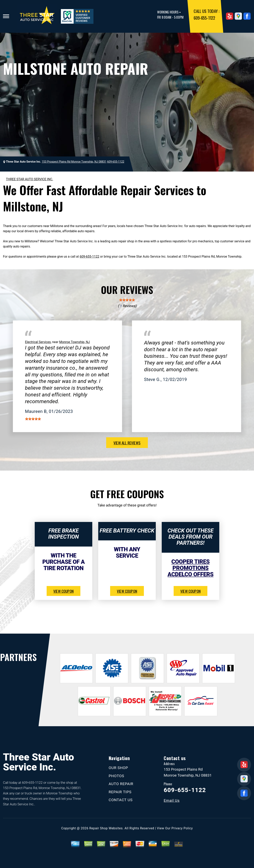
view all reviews (127, 443)
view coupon (63, 591)
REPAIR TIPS (120, 792)
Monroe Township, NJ (75, 342)
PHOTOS (116, 776)
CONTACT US (121, 800)
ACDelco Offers (190, 574)
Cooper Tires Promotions (191, 565)
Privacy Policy (182, 828)
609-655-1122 (204, 18)
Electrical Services (38, 342)
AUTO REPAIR (121, 784)
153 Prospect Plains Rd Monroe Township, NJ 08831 (74, 162)
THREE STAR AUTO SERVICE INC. (29, 179)
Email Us (172, 800)
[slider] (127, 300)
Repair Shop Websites (106, 828)
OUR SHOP (118, 768)
